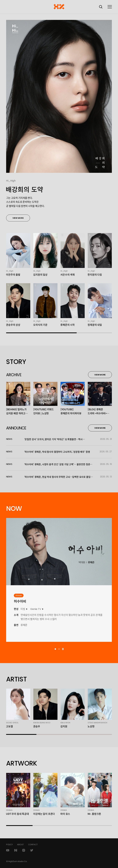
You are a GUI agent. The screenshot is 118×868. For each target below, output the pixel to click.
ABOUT (20, 845)
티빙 (23, 609)
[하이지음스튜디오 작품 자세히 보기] (59, 552)
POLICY (9, 845)
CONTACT (33, 845)
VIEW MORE (18, 220)
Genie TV (36, 609)
